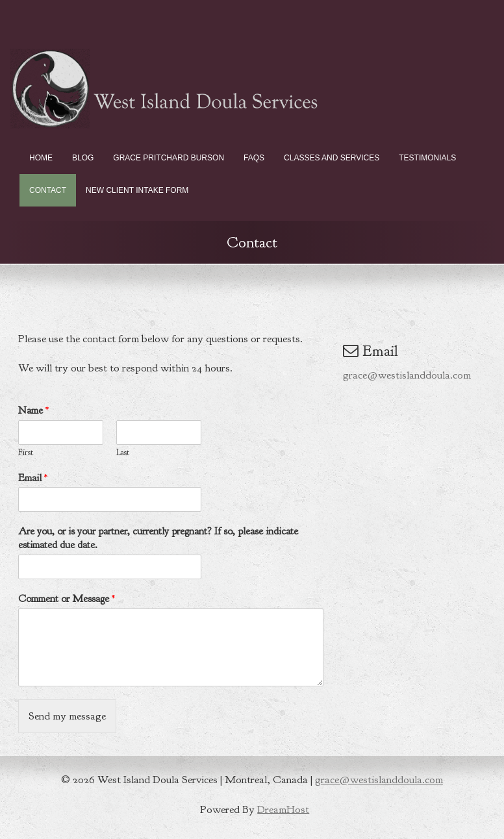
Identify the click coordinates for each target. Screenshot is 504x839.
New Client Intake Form (137, 190)
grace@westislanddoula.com (407, 375)
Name (33, 410)
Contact (48, 190)
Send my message (67, 716)
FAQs (254, 158)
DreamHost (283, 809)
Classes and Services (332, 158)
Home (41, 158)
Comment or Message (67, 599)
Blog (83, 158)
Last (123, 453)
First (26, 453)
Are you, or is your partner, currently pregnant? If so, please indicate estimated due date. (158, 538)
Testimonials (427, 158)
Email (33, 478)
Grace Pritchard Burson (169, 158)
